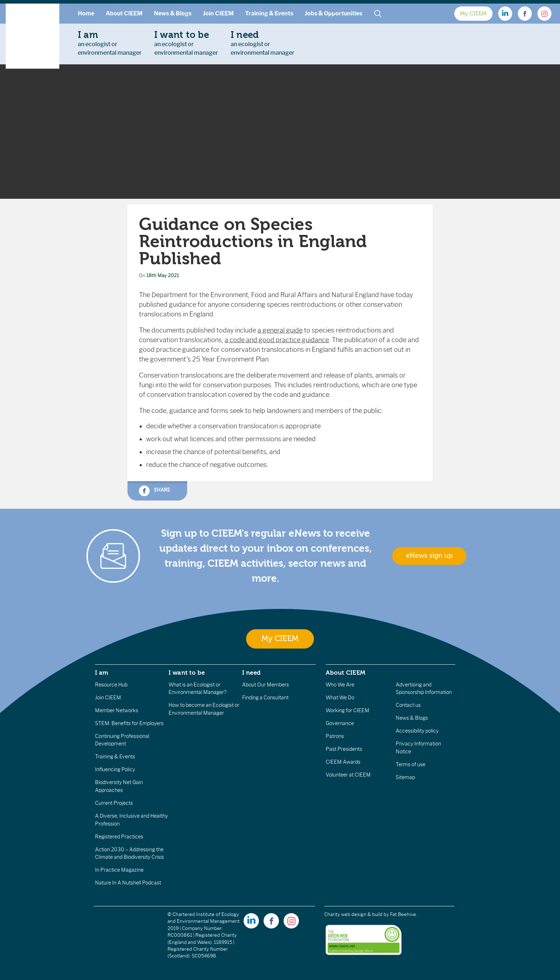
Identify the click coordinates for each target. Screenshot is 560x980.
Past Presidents (344, 749)
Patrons (335, 736)
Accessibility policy (417, 731)
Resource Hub (111, 685)
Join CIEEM (218, 13)
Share (154, 491)
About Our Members (266, 685)
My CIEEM (473, 14)
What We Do (340, 698)
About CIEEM (124, 13)
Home (86, 13)
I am (102, 673)
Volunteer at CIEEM (348, 775)
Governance (340, 723)
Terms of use (411, 764)
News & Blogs (173, 13)
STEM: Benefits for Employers (129, 723)
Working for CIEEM (347, 710)
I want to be (187, 673)
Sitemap (405, 777)
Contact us (408, 705)
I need (251, 673)
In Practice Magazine (119, 870)
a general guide (280, 330)
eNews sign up (429, 556)
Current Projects (114, 803)
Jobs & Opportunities (333, 13)
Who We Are (340, 685)
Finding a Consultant (265, 698)
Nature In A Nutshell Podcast (128, 883)
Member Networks (117, 710)
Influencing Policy (115, 769)
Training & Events (269, 13)
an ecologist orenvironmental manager (110, 43)
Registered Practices (119, 837)
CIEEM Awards (343, 762)
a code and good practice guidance (277, 340)
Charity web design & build (353, 914)
